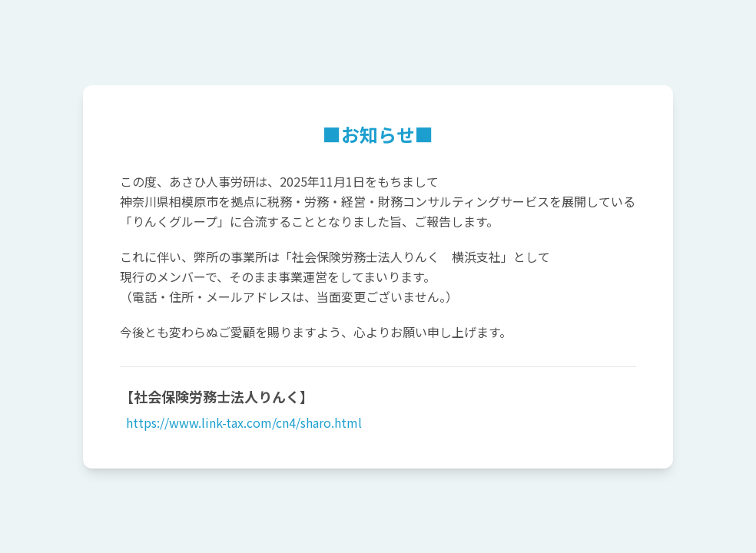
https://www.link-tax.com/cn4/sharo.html (242, 422)
